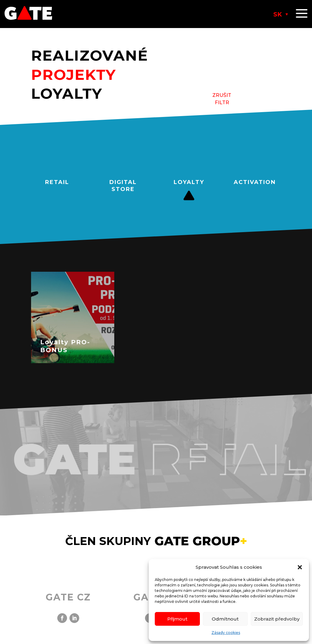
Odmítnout (225, 619)
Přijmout (177, 619)
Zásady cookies (226, 633)
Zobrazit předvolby (277, 619)
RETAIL (57, 182)
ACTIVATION (255, 182)
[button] (300, 567)
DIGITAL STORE (123, 186)
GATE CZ (68, 597)
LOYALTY (189, 182)
